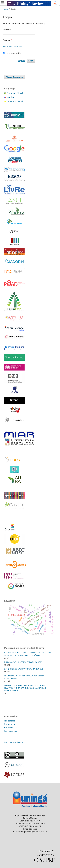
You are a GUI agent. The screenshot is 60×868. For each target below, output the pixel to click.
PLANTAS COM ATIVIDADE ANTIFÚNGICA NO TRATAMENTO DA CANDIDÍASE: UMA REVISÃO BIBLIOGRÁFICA (25, 688)
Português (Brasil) (15, 93)
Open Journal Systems (14, 742)
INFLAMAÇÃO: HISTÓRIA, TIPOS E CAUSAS (23, 662)
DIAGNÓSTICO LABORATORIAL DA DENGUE (24, 669)
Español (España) (15, 101)
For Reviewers (11, 728)
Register (21, 61)
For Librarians (10, 731)
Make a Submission (14, 77)
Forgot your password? (12, 46)
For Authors (9, 724)
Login (31, 61)
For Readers (10, 721)
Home (5, 9)
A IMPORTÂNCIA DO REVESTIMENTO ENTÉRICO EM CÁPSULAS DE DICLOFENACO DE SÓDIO (27, 654)
